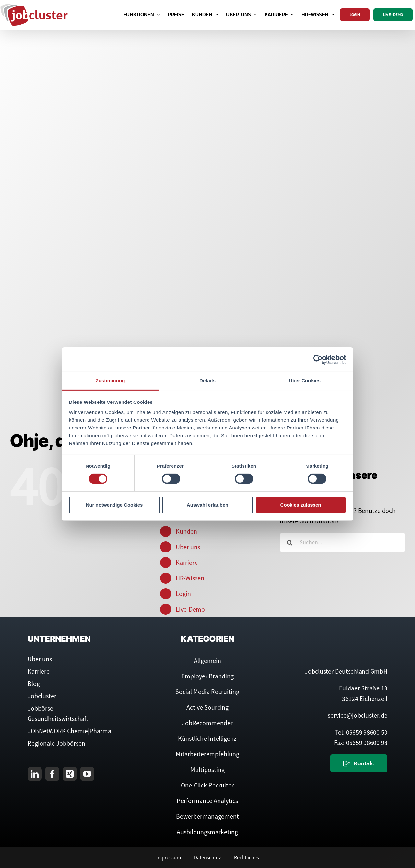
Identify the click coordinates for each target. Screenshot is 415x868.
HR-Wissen (190, 578)
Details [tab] (207, 381)
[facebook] (52, 774)
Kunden (186, 531)
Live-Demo (190, 609)
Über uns (188, 547)
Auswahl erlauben (207, 505)
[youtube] (87, 774)
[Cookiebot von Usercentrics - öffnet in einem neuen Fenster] (318, 359)
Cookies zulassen (301, 505)
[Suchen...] (343, 542)
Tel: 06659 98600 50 (361, 732)
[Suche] (290, 542)
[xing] (70, 774)
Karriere (187, 562)
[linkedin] (35, 774)
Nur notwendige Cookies (114, 505)
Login (183, 594)
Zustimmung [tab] (110, 381)
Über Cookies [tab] (305, 381)
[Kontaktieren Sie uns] (359, 763)
